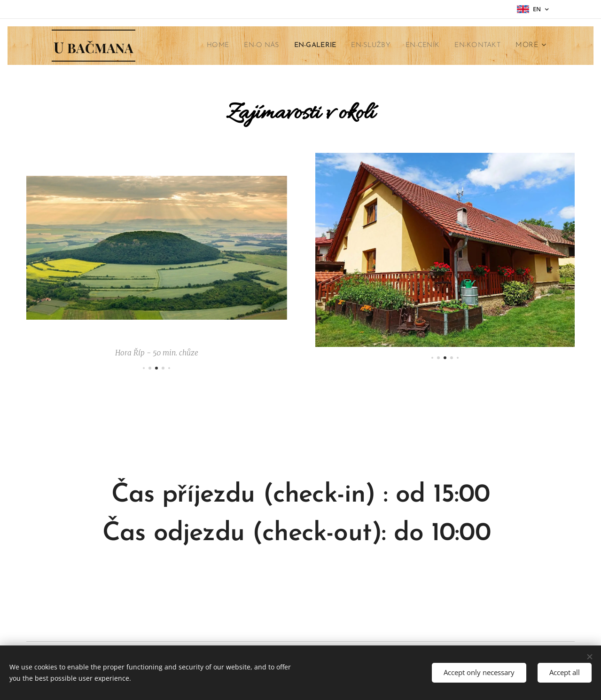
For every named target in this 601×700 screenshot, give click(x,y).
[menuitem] (200, 46)
